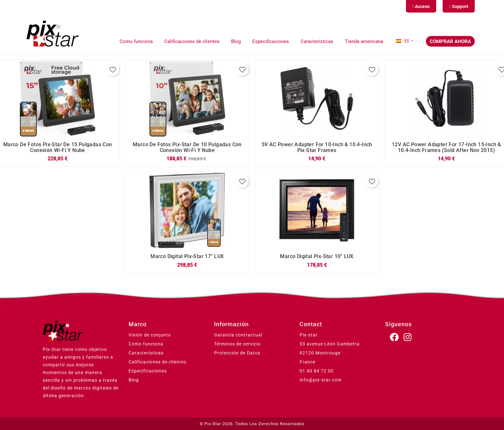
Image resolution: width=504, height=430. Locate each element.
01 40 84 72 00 (317, 371)
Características (146, 353)
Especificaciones (148, 371)
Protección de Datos (237, 353)
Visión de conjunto (150, 335)
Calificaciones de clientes (157, 362)
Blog (134, 380)
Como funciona (146, 344)
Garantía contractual (238, 335)
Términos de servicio (237, 344)
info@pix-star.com (321, 380)
